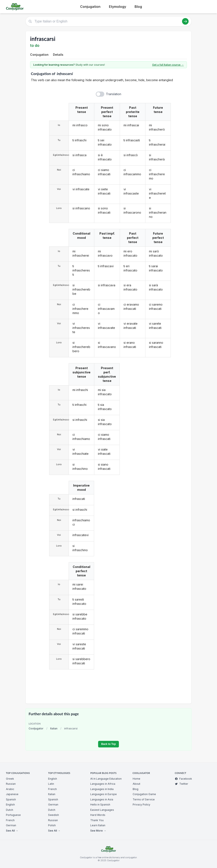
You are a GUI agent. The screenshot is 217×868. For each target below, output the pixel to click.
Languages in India (102, 789)
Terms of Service (144, 799)
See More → (98, 831)
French (10, 820)
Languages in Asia (102, 799)
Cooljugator (36, 728)
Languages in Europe (104, 794)
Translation (114, 94)
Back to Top (108, 744)
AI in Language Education (106, 779)
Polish (52, 825)
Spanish (11, 799)
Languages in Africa (103, 784)
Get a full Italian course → (168, 65)
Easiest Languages (102, 810)
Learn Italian (98, 825)
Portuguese (13, 815)
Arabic (10, 789)
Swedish (54, 815)
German (11, 825)
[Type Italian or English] (108, 21)
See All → (12, 831)
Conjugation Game (144, 794)
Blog (138, 7)
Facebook (183, 779)
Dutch (10, 810)
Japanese (12, 794)
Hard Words (98, 815)
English (10, 805)
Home (136, 779)
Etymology (118, 7)
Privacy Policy (141, 805)
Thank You (97, 820)
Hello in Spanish (100, 805)
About (136, 784)
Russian (11, 784)
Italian (54, 728)
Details (58, 55)
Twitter (182, 784)
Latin (51, 784)
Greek (10, 779)
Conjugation (90, 7)
